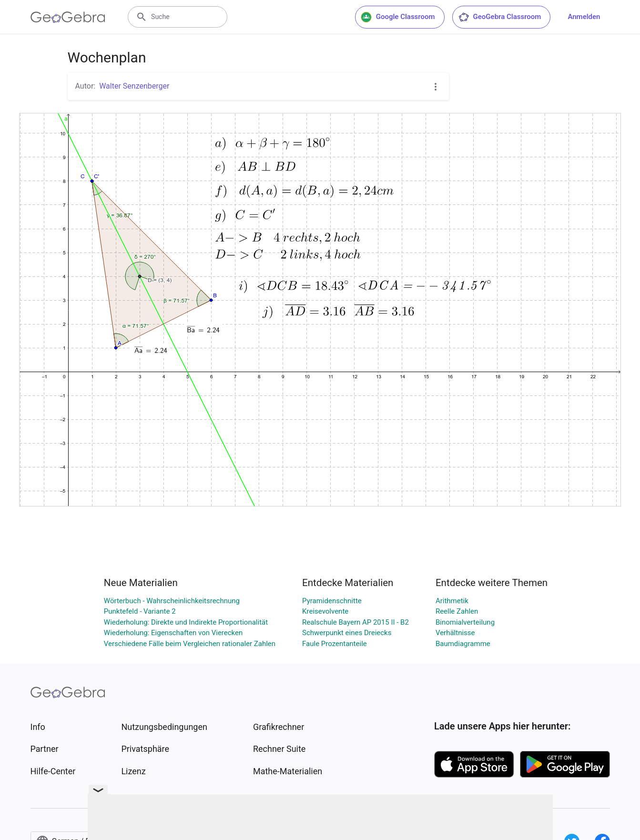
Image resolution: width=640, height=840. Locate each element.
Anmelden (584, 17)
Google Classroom (398, 17)
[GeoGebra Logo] (68, 17)
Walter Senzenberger (134, 86)
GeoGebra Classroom (500, 17)
